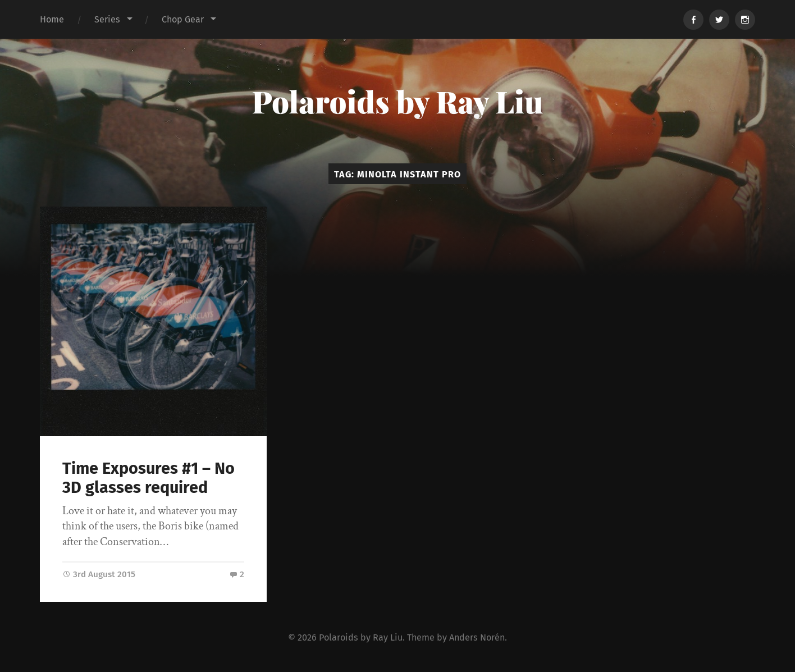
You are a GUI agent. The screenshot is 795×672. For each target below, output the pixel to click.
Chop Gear (183, 19)
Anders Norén (477, 636)
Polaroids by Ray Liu (397, 101)
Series (107, 19)
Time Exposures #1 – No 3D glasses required (149, 478)
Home (52, 19)
